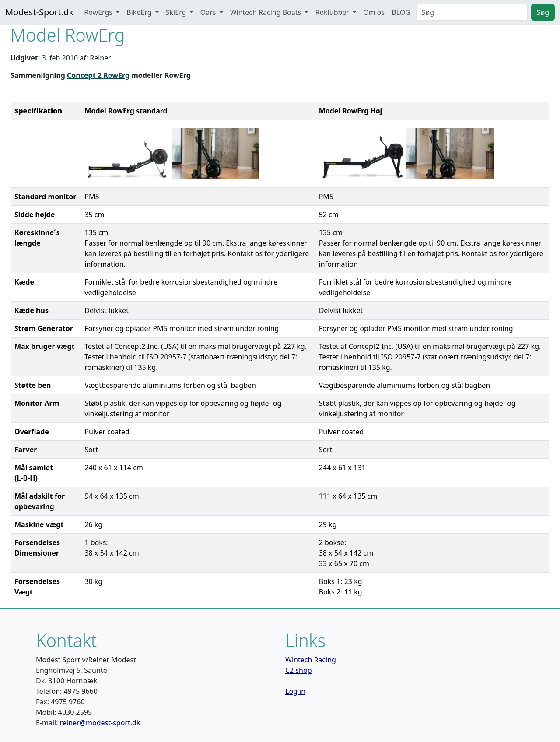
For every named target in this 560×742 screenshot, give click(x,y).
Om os (374, 12)
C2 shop (299, 670)
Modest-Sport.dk (39, 12)
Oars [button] (209, 12)
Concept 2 (85, 75)
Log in (295, 691)
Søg (543, 12)
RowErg (116, 75)
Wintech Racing (311, 660)
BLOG (401, 12)
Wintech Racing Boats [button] (267, 12)
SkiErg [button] (177, 12)
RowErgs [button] (99, 12)
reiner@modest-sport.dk (100, 723)
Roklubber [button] (333, 12)
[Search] (472, 12)
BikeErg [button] (140, 12)
